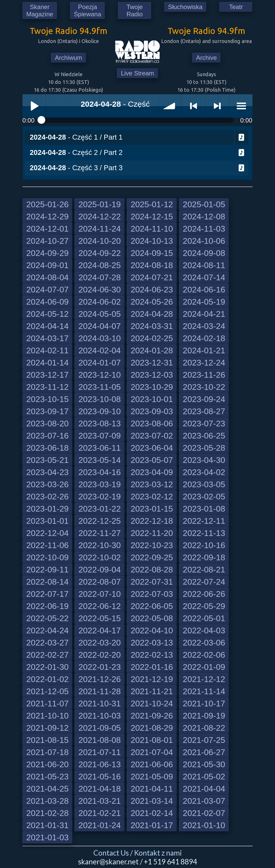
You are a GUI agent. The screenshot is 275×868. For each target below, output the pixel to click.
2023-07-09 (100, 436)
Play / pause (34, 106)
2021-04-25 (48, 789)
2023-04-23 (48, 472)
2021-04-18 (100, 789)
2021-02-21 (100, 813)
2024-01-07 (100, 363)
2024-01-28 (152, 350)
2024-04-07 (100, 326)
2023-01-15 (152, 509)
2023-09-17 (48, 411)
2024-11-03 (204, 229)
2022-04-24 (48, 630)
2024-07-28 (100, 277)
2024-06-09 (48, 302)
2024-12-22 (100, 217)
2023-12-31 (152, 363)
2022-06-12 (100, 606)
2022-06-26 (204, 594)
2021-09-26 (152, 716)
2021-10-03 (100, 716)
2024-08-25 (100, 265)
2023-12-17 (48, 375)
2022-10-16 (204, 545)
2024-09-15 (152, 253)
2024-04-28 (152, 314)
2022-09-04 (100, 570)
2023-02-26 (48, 497)
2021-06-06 (152, 764)
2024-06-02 (100, 302)
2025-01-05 (204, 204)
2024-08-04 (48, 277)
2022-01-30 (48, 667)
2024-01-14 (48, 363)
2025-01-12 (152, 204)
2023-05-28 (204, 448)
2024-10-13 (152, 241)
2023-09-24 (204, 399)
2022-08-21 (204, 570)
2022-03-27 (48, 643)
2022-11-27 (100, 533)
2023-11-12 (48, 387)
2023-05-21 (48, 460)
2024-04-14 (48, 326)
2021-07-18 (48, 752)
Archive (206, 58)
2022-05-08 (152, 618)
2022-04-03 (204, 630)
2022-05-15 (100, 618)
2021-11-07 (48, 704)
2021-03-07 (204, 801)
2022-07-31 (152, 582)
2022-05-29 (204, 606)
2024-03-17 (48, 338)
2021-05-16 (100, 777)
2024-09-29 (48, 253)
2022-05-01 (204, 618)
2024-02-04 (100, 350)
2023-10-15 (48, 399)
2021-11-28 (100, 691)
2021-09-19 (204, 716)
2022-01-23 (100, 667)
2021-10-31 (100, 704)
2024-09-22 (100, 253)
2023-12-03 (152, 375)
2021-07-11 (100, 752)
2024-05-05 (100, 314)
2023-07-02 (152, 436)
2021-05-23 (48, 777)
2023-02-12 (152, 497)
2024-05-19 (204, 302)
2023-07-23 (204, 424)
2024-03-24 (204, 326)
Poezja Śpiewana (88, 10)
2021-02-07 (204, 813)
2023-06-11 (100, 448)
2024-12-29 (48, 217)
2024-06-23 (152, 290)
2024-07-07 (48, 290)
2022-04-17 (100, 630)
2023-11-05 (100, 387)
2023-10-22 (204, 387)
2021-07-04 (152, 752)
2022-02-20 (100, 655)
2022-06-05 (152, 606)
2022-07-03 (152, 594)
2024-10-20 (100, 241)
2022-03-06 (204, 643)
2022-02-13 (152, 655)
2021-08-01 (152, 740)
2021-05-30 (204, 764)
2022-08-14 (48, 582)
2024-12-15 (152, 217)
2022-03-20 (100, 643)
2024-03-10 (100, 338)
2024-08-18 (152, 265)
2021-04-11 (152, 789)
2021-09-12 (48, 728)
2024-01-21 (204, 350)
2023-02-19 (100, 497)
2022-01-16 (152, 667)
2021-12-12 (204, 679)
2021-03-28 (48, 801)
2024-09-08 (204, 253)
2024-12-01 (48, 229)
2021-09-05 (100, 728)
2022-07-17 (48, 594)
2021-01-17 (152, 825)
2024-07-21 (152, 277)
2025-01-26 (48, 204)
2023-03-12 (152, 484)
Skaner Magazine (40, 10)
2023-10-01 (152, 399)
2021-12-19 (152, 679)
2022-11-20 (152, 533)
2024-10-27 (48, 241)
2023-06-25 (204, 436)
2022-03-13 (152, 643)
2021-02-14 (152, 813)
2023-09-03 (152, 411)
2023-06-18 (48, 448)
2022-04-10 (152, 630)
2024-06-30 (100, 290)
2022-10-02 (100, 557)
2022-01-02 (48, 679)
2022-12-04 (48, 533)
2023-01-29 (48, 509)
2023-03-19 (100, 484)
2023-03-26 (48, 484)
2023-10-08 (100, 399)
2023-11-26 (204, 375)
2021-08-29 (152, 728)
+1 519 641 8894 (170, 862)
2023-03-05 (204, 484)
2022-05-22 (48, 618)
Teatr (236, 7)
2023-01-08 (204, 509)
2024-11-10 (152, 229)
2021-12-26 (100, 679)
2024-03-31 (152, 326)
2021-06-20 (48, 764)
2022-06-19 (48, 606)
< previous (194, 106)
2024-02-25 (152, 338)
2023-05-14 (100, 460)
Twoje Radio (135, 10)
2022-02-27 (48, 655)
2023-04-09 (152, 472)
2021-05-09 (152, 777)
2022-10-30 (100, 545)
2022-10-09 (48, 557)
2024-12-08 (204, 217)
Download (241, 138)
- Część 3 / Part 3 (76, 168)
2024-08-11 (204, 265)
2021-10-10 (48, 716)
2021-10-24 (152, 704)
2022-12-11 (204, 521)
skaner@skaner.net (108, 862)
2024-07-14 (204, 277)
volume (170, 106)
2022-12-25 (100, 521)
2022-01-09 (204, 667)
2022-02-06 (204, 655)
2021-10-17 (204, 704)
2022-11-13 (204, 533)
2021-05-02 (204, 777)
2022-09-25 (152, 557)
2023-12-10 (100, 375)
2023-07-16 (48, 436)
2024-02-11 (48, 350)
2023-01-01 (48, 521)
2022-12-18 (152, 521)
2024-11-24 (100, 229)
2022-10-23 (152, 545)
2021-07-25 (204, 740)
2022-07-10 (100, 594)
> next (217, 106)
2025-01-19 (100, 204)
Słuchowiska (185, 7)
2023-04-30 (204, 460)
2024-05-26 (152, 302)
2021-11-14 (204, 691)
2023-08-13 (100, 424)
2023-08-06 (152, 424)
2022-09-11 (48, 570)
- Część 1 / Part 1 (76, 137)
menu (241, 106)
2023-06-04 (152, 448)
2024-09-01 (48, 265)
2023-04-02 (204, 472)
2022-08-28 (152, 570)
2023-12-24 (204, 363)
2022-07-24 (204, 582)
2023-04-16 (100, 472)
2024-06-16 (204, 290)
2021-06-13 (100, 764)
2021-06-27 (204, 752)
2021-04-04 (204, 789)
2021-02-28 (48, 813)
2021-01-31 (48, 825)
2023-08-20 (48, 424)
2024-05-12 (48, 314)
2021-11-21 (152, 691)
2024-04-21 (204, 314)
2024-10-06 (204, 241)
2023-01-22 (100, 509)
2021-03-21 (100, 801)
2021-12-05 (48, 691)
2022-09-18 (204, 557)
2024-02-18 (204, 338)
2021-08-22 (204, 728)
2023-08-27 (204, 411)
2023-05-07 (152, 460)
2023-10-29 (152, 387)
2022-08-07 (100, 582)
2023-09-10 (100, 411)
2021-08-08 (100, 740)
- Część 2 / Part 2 (76, 152)
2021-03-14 (152, 801)
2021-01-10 (204, 825)
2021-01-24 (100, 825)
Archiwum (68, 58)
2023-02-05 (204, 497)
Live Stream (137, 73)
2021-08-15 (48, 740)
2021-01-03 (48, 837)
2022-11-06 (48, 545)
